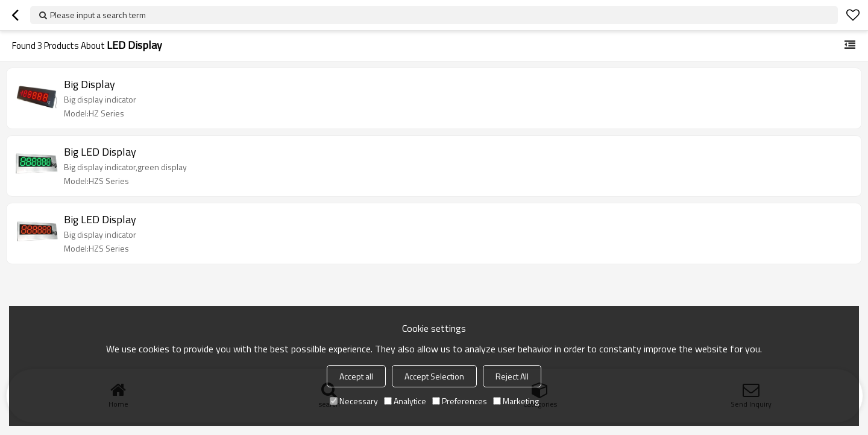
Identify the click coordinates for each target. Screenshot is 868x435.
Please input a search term (98, 15)
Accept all (356, 376)
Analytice (405, 401)
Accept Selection (434, 376)
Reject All (512, 376)
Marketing (516, 401)
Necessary (354, 401)
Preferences (460, 401)
